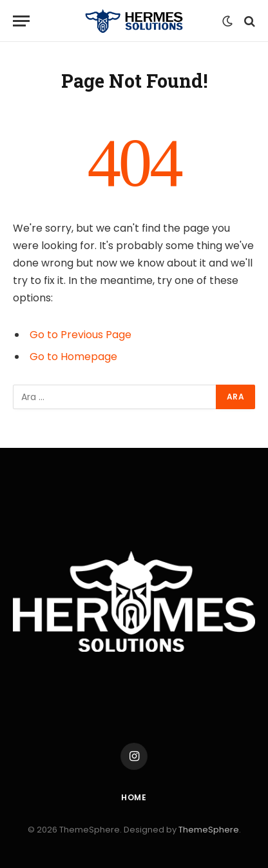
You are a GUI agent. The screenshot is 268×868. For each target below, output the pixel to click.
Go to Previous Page (81, 335)
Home (134, 797)
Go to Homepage (73, 357)
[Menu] (21, 21)
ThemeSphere (209, 830)
